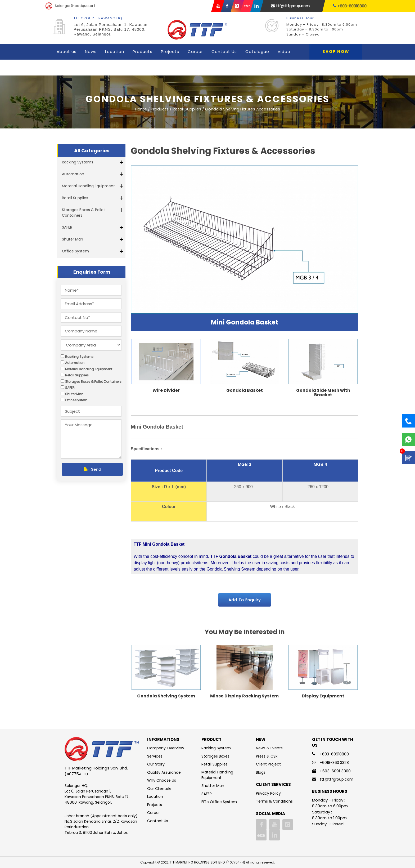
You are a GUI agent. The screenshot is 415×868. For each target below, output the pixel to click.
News (91, 52)
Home (141, 109)
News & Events (269, 748)
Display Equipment (323, 696)
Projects (170, 52)
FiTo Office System (219, 802)
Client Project (268, 764)
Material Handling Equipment (88, 186)
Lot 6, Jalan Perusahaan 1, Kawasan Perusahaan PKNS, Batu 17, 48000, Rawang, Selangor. (110, 29)
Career (195, 52)
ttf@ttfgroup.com (290, 6)
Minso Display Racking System (244, 696)
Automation (73, 174)
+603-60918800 (350, 6)
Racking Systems (78, 162)
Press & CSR (267, 756)
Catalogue (257, 52)
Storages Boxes (215, 756)
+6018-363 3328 (334, 763)
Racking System (216, 748)
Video (284, 52)
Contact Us (224, 52)
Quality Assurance (164, 772)
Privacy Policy (268, 793)
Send (93, 469)
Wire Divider (166, 390)
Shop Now (336, 52)
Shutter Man (213, 786)
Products (143, 52)
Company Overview (166, 748)
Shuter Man (73, 239)
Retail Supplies (75, 198)
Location (115, 52)
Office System (75, 251)
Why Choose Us (162, 780)
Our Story (156, 764)
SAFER (67, 227)
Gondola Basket (245, 390)
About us (67, 52)
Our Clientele (159, 789)
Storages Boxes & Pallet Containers (84, 213)
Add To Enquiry (245, 600)
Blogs (261, 772)
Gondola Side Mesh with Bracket (323, 393)
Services (155, 756)
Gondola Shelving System (166, 696)
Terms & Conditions (274, 801)
